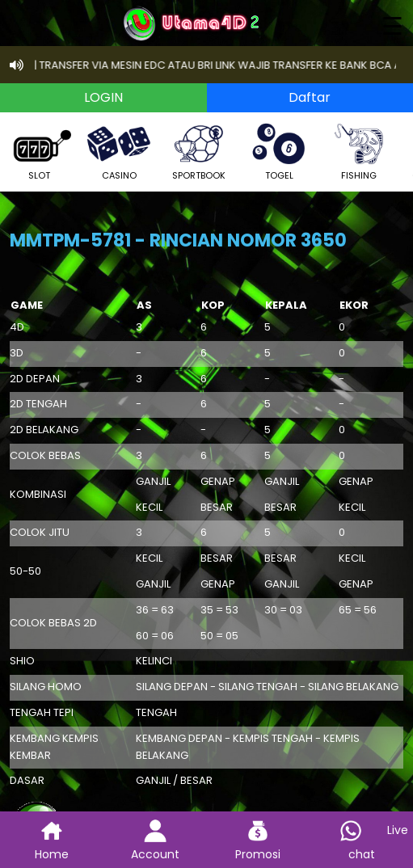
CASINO (119, 150)
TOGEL (279, 150)
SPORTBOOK (199, 150)
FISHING (359, 150)
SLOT (39, 150)
